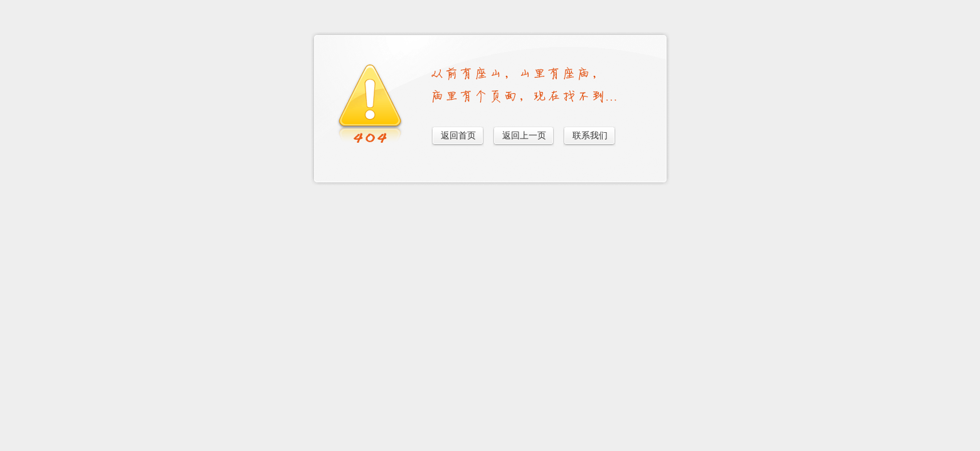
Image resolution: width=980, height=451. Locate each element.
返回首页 (458, 136)
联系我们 (590, 136)
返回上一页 (524, 136)
